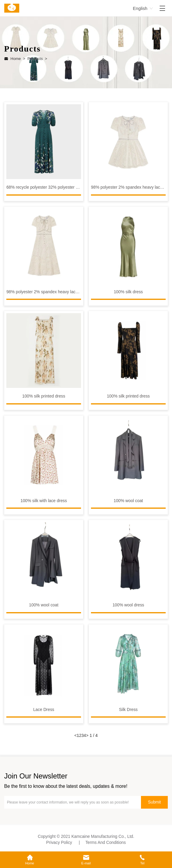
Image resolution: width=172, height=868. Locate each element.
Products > (36, 59)
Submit (154, 802)
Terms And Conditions (105, 843)
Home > (18, 59)
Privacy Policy (59, 843)
